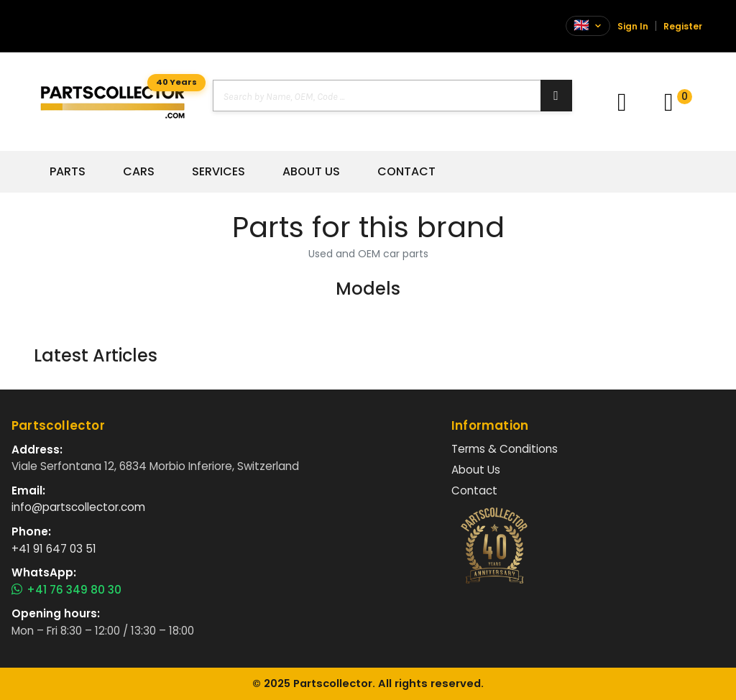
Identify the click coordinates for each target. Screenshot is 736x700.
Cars (139, 172)
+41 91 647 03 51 (54, 549)
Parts (68, 172)
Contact (406, 172)
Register (683, 26)
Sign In (633, 26)
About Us (311, 172)
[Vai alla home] (112, 102)
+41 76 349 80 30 (66, 590)
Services (218, 172)
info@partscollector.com (78, 507)
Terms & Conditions (505, 449)
